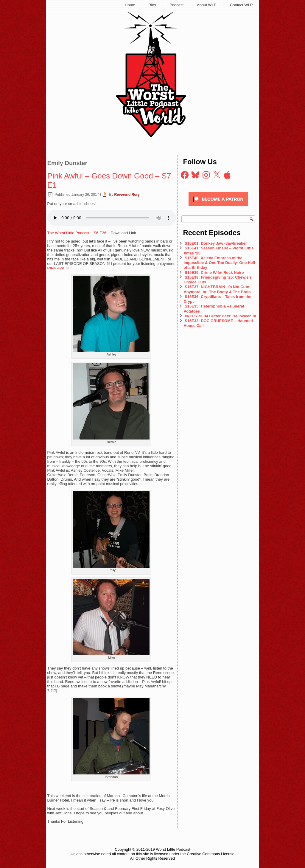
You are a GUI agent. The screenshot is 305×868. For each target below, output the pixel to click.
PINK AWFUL (59, 268)
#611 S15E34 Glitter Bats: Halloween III (220, 316)
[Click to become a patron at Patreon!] (218, 208)
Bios (152, 5)
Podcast (176, 5)
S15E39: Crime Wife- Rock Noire (214, 272)
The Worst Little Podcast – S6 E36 (77, 233)
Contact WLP (241, 5)
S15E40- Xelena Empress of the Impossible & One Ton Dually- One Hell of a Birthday (219, 263)
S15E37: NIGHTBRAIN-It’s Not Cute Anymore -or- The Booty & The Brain (218, 289)
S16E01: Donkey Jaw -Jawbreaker (216, 243)
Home (130, 5)
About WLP (207, 5)
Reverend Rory (127, 195)
